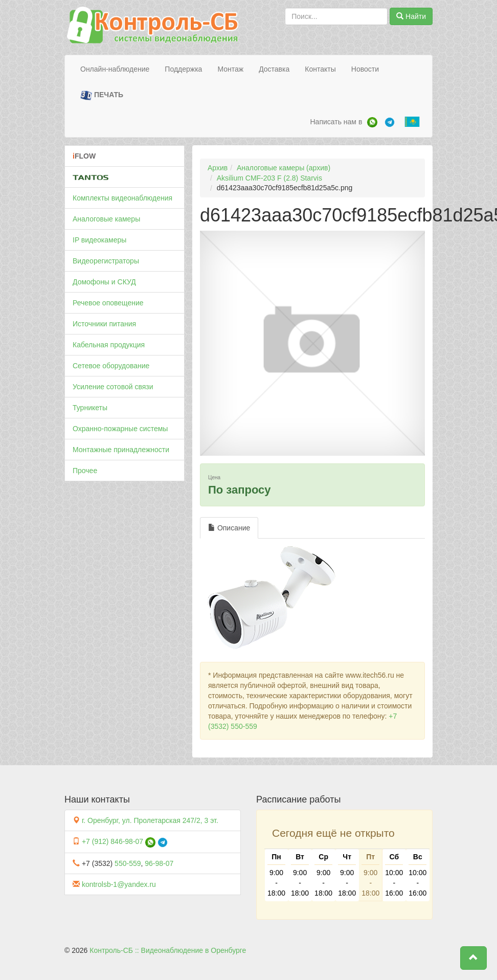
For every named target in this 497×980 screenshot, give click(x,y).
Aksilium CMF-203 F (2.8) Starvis (269, 178)
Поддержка (183, 69)
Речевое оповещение (108, 303)
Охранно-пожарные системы (120, 429)
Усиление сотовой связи (113, 387)
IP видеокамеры (99, 240)
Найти (411, 16)
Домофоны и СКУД (104, 282)
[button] (473, 958)
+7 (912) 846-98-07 (112, 841)
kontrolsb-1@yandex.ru (119, 884)
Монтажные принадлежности (121, 450)
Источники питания (104, 324)
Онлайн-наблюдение (115, 69)
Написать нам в (336, 122)
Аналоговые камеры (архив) (284, 168)
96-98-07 (159, 863)
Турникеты (90, 408)
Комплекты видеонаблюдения (122, 198)
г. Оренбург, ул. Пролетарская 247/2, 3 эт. (150, 820)
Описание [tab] (229, 528)
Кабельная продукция (109, 345)
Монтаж (230, 69)
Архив (218, 168)
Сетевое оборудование (111, 366)
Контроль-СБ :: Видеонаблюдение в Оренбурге (168, 950)
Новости (365, 69)
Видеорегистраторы (106, 261)
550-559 (128, 863)
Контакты (320, 69)
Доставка (274, 69)
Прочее (85, 471)
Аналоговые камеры (106, 219)
